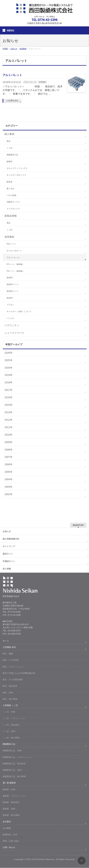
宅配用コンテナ (13, 202)
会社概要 (7, 828)
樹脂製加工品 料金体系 (14, 763)
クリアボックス (13, 209)
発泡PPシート (13, 284)
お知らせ (7, 531)
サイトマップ (9, 546)
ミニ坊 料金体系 (11, 725)
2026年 (8, 353)
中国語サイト (9, 561)
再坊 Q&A (8, 692)
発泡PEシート (13, 291)
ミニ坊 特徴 (9, 712)
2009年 (8, 442)
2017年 (8, 390)
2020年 (8, 368)
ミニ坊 (9, 148)
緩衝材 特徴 (9, 789)
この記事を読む (12, 101)
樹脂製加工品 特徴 (12, 750)
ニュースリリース (14, 333)
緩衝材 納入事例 (11, 815)
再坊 (9, 141)
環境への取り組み (11, 841)
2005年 (8, 472)
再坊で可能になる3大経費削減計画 (19, 673)
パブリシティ (12, 325)
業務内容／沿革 (10, 834)
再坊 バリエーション (13, 667)
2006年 (8, 464)
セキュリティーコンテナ (17, 168)
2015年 (8, 405)
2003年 (8, 487)
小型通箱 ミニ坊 (10, 705)
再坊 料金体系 (10, 686)
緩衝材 (9, 161)
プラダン (10, 305)
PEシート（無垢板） (15, 271)
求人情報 (7, 569)
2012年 (8, 420)
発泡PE (10, 278)
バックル (10, 318)
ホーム (6, 641)
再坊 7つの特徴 (11, 660)
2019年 (8, 375)
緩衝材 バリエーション (14, 796)
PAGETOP (78, 525)
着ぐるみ (10, 189)
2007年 (8, 457)
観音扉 (9, 182)
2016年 (8, 397)
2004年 (8, 479)
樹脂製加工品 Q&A (12, 770)
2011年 (8, 427)
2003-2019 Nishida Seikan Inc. (41, 859)
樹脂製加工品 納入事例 (14, 776)
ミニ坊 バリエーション (14, 718)
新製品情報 (11, 216)
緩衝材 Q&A (9, 809)
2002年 (8, 494)
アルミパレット (12, 75)
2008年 (8, 450)
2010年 (8, 435)
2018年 (8, 382)
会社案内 (7, 822)
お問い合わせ (9, 847)
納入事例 (9, 134)
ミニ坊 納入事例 (11, 738)
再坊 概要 (8, 654)
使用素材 (42, 82)
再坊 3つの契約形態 (13, 679)
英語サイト (8, 554)
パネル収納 (11, 195)
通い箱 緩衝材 (9, 783)
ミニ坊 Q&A (9, 731)
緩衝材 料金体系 (11, 802)
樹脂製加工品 (12, 155)
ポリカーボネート (14, 251)
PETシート (11, 244)
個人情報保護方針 (11, 539)
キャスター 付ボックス (16, 175)
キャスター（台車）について (19, 311)
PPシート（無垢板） (15, 264)
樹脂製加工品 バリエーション (17, 757)
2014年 (8, 412)
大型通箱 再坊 (9, 647)
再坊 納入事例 (10, 699)
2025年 (8, 360)
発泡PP (10, 298)
